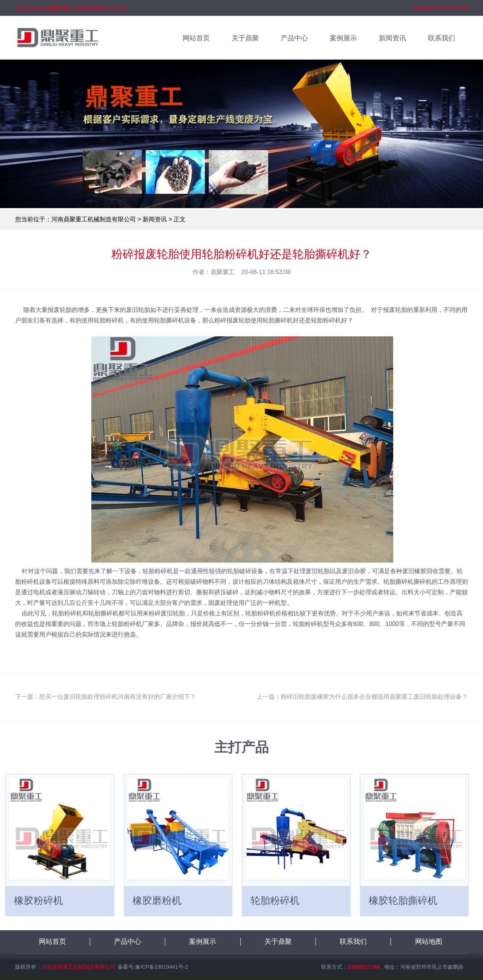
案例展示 (343, 38)
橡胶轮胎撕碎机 (403, 900)
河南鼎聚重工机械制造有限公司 (94, 219)
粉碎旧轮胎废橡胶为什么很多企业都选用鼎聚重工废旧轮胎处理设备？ (374, 697)
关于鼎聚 (245, 38)
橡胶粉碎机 (38, 900)
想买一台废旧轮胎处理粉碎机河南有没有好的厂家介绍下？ (118, 697)
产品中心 (294, 38)
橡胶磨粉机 (157, 900)
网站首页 (196, 38)
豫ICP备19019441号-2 (162, 967)
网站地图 (429, 942)
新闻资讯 (392, 38)
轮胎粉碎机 (275, 900)
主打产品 (241, 747)
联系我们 (441, 38)
